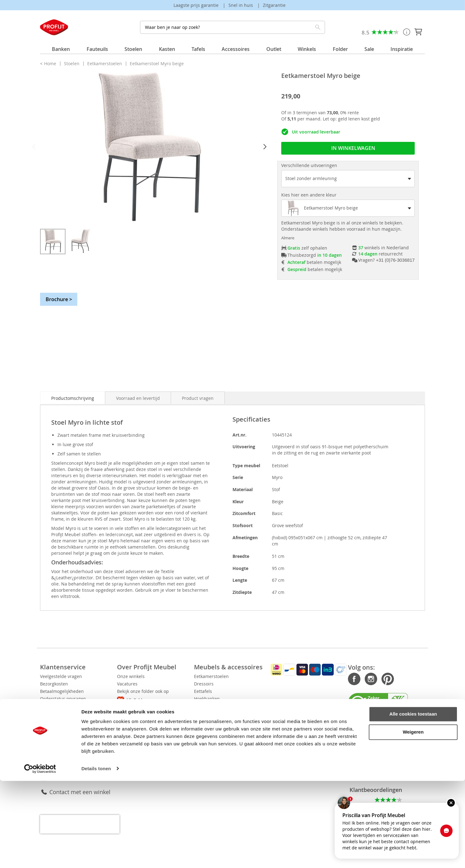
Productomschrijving (73, 398)
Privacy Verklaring (155, 719)
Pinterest (369, 679)
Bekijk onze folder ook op (178, 692)
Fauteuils (242, 706)
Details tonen (96, 856)
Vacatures (147, 684)
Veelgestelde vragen (61, 676)
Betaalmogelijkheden (62, 691)
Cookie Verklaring (154, 712)
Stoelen (72, 63)
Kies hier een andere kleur (309, 195)
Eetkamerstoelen (105, 63)
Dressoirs (242, 684)
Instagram (352, 679)
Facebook (335, 679)
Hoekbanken (245, 699)
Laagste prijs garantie (197, 5)
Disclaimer (147, 734)
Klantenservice (68, 770)
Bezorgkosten (54, 684)
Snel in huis (241, 5)
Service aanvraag (58, 721)
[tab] (73, 398)
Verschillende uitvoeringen (309, 165)
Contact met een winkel (80, 784)
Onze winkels (150, 676)
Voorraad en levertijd (138, 398)
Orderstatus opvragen (63, 699)
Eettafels (242, 691)
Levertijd (49, 706)
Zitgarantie (274, 5)
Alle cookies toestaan (413, 801)
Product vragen (198, 398)
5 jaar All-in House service (67, 728)
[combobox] (232, 27)
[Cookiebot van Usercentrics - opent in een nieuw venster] (40, 856)
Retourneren (53, 714)
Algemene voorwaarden (161, 727)
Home (51, 63)
